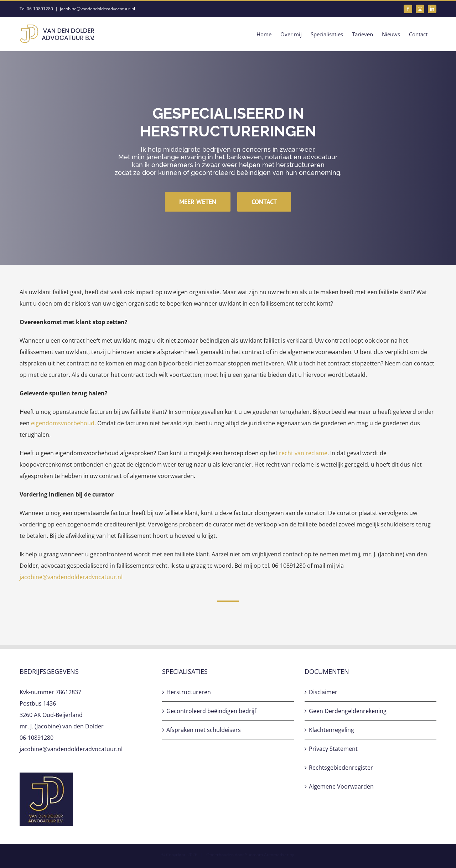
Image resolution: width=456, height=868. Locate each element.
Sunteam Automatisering (270, 855)
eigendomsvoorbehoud (63, 423)
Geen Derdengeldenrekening (348, 711)
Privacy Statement (333, 749)
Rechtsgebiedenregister (341, 768)
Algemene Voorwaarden (341, 786)
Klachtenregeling (331, 730)
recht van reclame (303, 453)
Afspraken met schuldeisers (204, 730)
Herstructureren (189, 692)
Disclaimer (323, 692)
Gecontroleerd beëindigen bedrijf (211, 711)
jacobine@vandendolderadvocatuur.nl (97, 9)
